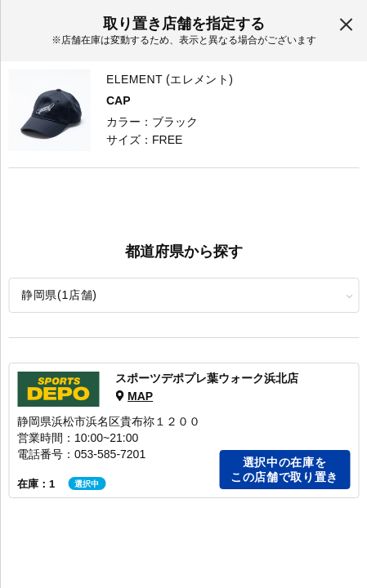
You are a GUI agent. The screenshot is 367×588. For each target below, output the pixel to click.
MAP (140, 396)
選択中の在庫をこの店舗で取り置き (284, 470)
